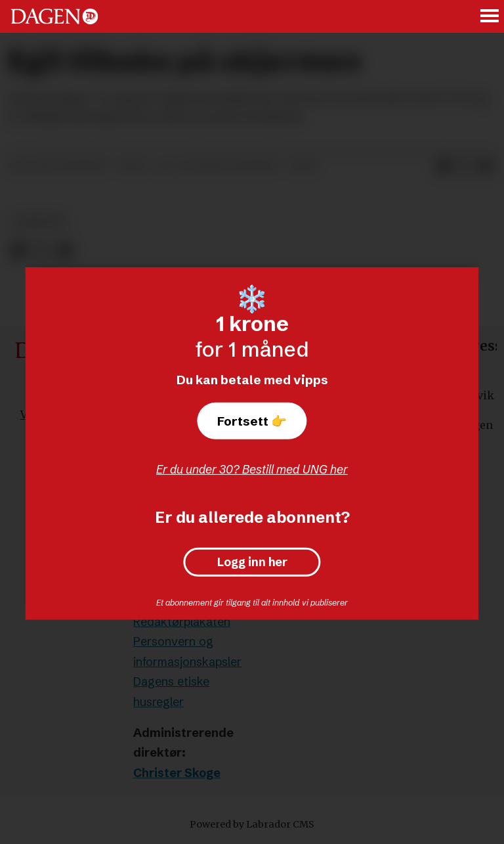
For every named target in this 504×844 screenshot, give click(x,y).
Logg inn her (252, 562)
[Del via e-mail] (486, 167)
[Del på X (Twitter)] (465, 167)
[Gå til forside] (54, 16)
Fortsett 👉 (252, 421)
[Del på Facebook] (444, 167)
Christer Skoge (177, 773)
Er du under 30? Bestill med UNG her (252, 469)
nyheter (38, 222)
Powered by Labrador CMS (252, 824)
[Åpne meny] (490, 17)
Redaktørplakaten (182, 622)
